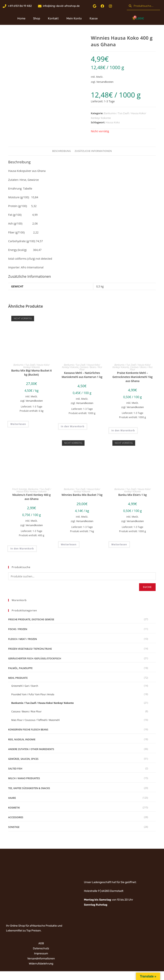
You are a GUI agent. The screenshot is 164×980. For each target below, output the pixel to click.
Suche (147, 587)
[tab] (61, 151)
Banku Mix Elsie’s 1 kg (132, 495)
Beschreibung (61, 151)
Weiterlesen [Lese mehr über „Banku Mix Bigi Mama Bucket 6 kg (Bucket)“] (18, 424)
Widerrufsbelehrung (41, 964)
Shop (37, 18)
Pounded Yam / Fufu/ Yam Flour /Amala (33, 694)
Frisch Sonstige (20, 489)
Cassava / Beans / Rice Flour (91, 368)
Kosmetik (14, 808)
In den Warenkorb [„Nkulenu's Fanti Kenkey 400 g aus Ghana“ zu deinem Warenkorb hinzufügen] (22, 549)
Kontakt (53, 18)
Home (21, 18)
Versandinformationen (41, 959)
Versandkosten (105, 82)
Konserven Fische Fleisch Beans (28, 730)
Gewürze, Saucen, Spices (23, 759)
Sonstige (14, 827)
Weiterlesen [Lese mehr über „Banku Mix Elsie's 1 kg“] (119, 544)
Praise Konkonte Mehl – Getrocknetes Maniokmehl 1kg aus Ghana (132, 377)
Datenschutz (41, 948)
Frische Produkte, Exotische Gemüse (31, 619)
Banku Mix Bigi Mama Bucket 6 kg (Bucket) (32, 373)
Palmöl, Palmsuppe (20, 668)
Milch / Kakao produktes (24, 778)
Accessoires (16, 817)
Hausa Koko (113, 122)
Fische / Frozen (18, 629)
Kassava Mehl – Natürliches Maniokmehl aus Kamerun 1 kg (82, 375)
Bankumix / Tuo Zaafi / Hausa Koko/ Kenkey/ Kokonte (32, 366)
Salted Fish (15, 769)
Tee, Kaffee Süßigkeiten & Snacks (29, 788)
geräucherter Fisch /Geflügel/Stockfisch (35, 658)
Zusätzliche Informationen (93, 151)
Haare (12, 798)
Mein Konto (74, 18)
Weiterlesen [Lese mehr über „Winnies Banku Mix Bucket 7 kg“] (69, 544)
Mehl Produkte (18, 678)
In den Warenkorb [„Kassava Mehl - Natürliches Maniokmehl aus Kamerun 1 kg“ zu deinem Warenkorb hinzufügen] (73, 426)
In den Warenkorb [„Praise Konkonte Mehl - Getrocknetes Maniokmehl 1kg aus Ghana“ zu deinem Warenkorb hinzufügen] (123, 430)
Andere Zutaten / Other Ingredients (31, 749)
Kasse (94, 18)
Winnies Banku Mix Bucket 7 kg (82, 495)
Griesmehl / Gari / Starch (25, 686)
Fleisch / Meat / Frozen (22, 639)
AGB (41, 943)
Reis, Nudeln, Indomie (22, 739)
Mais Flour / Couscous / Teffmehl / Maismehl (35, 720)
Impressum (41, 953)
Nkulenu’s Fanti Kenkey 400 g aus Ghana (31, 497)
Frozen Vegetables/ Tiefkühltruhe (30, 649)
